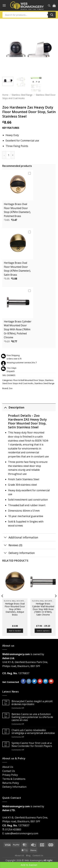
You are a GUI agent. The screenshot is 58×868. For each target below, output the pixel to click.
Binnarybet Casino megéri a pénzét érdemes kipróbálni (32, 703)
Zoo (11, 388)
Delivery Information (19, 553)
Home (5, 95)
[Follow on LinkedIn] (46, 681)
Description (13, 407)
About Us (8, 767)
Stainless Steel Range (22, 95)
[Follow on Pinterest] (40, 681)
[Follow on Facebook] (23, 681)
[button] (4, 5)
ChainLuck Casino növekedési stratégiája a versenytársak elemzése (33, 732)
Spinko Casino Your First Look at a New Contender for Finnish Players (32, 745)
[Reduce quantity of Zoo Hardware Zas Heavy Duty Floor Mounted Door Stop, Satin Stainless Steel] (4, 155)
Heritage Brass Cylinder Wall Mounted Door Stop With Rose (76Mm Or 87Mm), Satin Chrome (43, 609)
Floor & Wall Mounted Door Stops (29, 380)
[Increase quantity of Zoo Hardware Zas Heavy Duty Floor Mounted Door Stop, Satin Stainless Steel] (13, 155)
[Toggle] (5, 407)
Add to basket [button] (15, 631)
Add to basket (29, 865)
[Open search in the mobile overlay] (49, 6)
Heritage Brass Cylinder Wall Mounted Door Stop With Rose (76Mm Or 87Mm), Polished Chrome (18, 329)
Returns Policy (11, 783)
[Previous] (2, 602)
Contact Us (9, 771)
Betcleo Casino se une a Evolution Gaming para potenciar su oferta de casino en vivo (32, 717)
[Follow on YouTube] (51, 681)
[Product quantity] (9, 155)
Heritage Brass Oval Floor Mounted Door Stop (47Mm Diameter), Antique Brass (15, 609)
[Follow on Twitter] (34, 681)
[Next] (56, 602)
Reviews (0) (12, 545)
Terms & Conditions (14, 779)
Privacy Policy (10, 775)
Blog (28, 855)
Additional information (20, 538)
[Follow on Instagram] (29, 681)
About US (19, 855)
